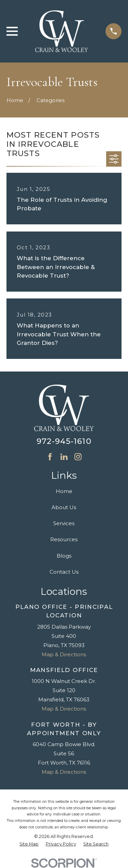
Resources (64, 539)
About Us (64, 507)
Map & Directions (64, 654)
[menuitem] (29, 844)
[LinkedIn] (64, 457)
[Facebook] (50, 457)
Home (64, 491)
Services (64, 523)
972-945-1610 (64, 441)
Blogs (64, 556)
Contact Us (64, 572)
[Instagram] (78, 457)
